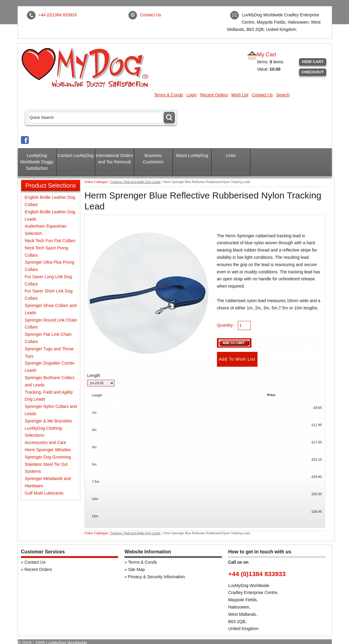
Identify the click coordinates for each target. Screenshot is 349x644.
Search (283, 95)
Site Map (136, 569)
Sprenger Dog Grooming (48, 457)
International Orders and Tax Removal (115, 159)
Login (191, 95)
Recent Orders (214, 95)
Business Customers (153, 159)
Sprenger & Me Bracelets (48, 421)
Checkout (313, 72)
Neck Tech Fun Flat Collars (50, 241)
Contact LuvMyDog (76, 155)
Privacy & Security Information (157, 577)
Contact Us (150, 15)
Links (231, 155)
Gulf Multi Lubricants (44, 493)
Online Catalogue (96, 182)
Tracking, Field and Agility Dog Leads (135, 182)
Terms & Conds (169, 95)
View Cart (312, 62)
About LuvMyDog (192, 155)
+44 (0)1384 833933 (58, 15)
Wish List (240, 95)
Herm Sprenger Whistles (48, 450)
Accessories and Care (46, 442)
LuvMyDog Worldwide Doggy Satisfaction (37, 162)
